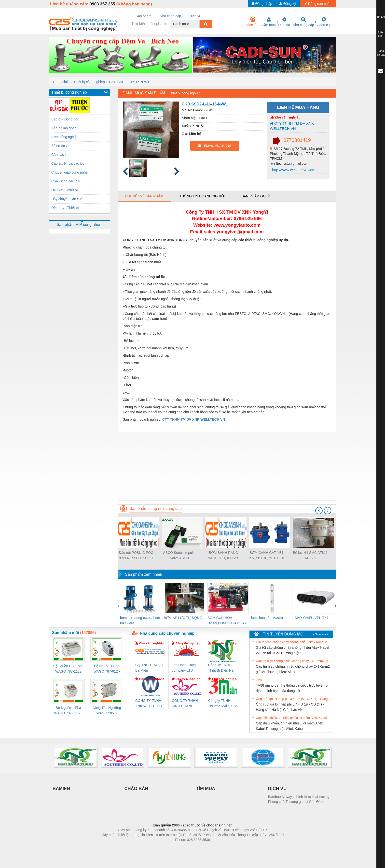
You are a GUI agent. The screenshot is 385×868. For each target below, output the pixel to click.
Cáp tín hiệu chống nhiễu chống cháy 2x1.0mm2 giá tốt (294, 661)
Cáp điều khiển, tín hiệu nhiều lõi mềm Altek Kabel (291, 718)
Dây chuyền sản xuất (67, 199)
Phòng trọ (161, 847)
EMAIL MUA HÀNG (215, 146)
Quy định (381, 34)
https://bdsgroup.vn (186, 847)
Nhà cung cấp (303, 22)
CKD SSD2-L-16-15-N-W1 (129, 82)
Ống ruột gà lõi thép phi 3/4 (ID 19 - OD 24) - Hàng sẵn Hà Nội (294, 699)
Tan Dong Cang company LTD (184, 668)
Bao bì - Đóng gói (65, 119)
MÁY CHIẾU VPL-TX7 (312, 618)
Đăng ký (288, 4)
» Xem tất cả (320, 634)
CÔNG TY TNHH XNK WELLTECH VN (149, 704)
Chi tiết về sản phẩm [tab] (144, 196)
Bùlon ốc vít (60, 146)
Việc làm (253, 22)
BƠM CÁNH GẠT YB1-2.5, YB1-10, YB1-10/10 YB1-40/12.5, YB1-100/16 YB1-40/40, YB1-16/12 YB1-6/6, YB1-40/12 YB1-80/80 (267, 556)
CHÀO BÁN (136, 789)
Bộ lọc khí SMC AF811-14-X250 (311, 555)
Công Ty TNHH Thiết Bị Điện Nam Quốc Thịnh (222, 668)
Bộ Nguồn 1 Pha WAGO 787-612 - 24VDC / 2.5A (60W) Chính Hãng (107, 669)
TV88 (260, 680)
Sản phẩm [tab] (144, 16)
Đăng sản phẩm (318, 4)
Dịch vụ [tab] (195, 16)
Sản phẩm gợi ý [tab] (256, 196)
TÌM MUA (206, 789)
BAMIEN (61, 789)
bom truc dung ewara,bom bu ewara (140, 620)
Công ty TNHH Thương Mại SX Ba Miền (223, 704)
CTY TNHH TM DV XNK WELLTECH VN (292, 126)
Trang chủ (60, 82)
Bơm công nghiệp (65, 137)
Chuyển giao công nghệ (69, 172)
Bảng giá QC (381, 53)
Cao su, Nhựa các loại (68, 163)
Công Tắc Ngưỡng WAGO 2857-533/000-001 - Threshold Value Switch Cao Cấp (107, 711)
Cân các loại (61, 155)
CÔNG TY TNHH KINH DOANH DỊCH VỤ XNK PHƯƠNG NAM (185, 704)
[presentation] (319, 511)
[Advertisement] (227, 466)
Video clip (324, 22)
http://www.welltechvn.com (293, 170)
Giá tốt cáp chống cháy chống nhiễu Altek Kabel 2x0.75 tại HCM (294, 642)
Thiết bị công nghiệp (89, 82)
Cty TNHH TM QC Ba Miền (149, 668)
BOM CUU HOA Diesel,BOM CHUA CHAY (227, 620)
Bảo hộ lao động (64, 128)
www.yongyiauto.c (234, 225)
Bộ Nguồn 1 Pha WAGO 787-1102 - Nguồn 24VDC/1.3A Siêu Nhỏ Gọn (68, 711)
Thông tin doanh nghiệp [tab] (202, 196)
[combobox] (198, 24)
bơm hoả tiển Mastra (267, 618)
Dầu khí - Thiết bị (65, 190)
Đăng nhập (262, 4)
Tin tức (381, 17)
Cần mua (269, 22)
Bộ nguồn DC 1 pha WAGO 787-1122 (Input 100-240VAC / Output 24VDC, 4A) (68, 669)
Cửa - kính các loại (66, 181)
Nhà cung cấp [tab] (171, 16)
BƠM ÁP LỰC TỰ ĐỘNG (183, 618)
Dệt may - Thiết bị (65, 208)
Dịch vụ (284, 22)
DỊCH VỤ (277, 789)
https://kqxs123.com (216, 847)
